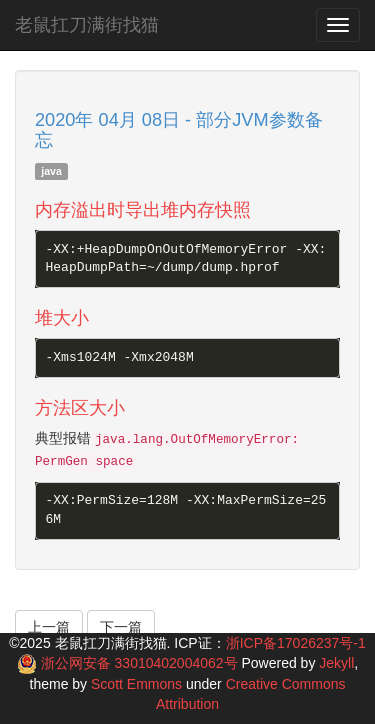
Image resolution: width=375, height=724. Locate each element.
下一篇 (121, 627)
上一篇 (49, 627)
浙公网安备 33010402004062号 (141, 663)
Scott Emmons (136, 684)
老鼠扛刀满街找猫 (87, 25)
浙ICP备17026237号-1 (296, 643)
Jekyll (336, 663)
